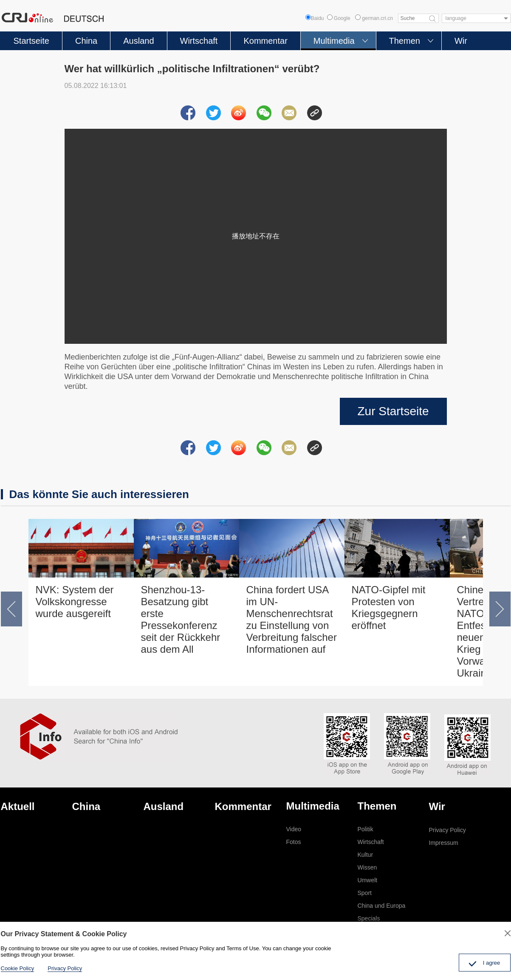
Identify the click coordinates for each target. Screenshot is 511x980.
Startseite (31, 41)
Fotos (294, 842)
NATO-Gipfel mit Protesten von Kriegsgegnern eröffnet (389, 608)
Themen (405, 41)
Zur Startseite (393, 411)
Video (294, 829)
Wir (461, 41)
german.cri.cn (374, 18)
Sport (365, 893)
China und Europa (382, 906)
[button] (11, 609)
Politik (366, 829)
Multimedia (334, 41)
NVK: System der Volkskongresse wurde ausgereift (75, 602)
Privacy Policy (447, 830)
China (86, 41)
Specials (369, 918)
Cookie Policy (18, 968)
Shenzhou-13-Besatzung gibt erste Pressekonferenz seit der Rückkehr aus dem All (181, 619)
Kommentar (265, 41)
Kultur (366, 855)
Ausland (138, 41)
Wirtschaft (199, 41)
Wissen (367, 867)
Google (339, 18)
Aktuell (18, 806)
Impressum (444, 843)
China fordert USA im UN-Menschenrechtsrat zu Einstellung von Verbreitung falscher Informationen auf (292, 619)
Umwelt (368, 880)
